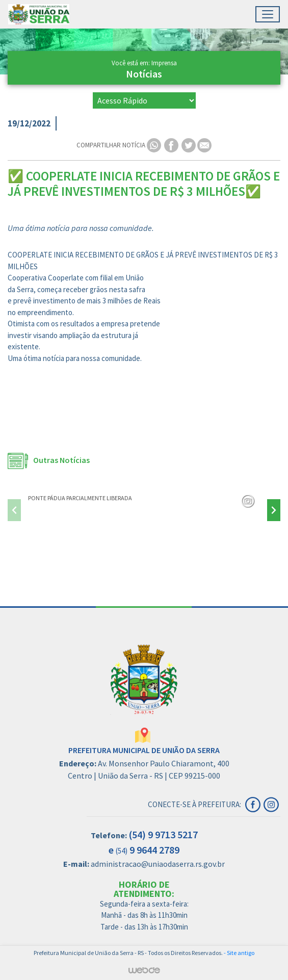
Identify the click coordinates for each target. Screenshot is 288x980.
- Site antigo (239, 953)
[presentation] (14, 510)
